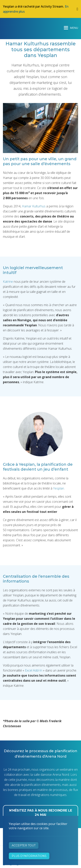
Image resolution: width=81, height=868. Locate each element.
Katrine (8, 282)
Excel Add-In (34, 670)
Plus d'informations (29, 856)
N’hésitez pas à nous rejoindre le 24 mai (41, 813)
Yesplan (18, 27)
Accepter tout (24, 845)
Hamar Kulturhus (34, 206)
